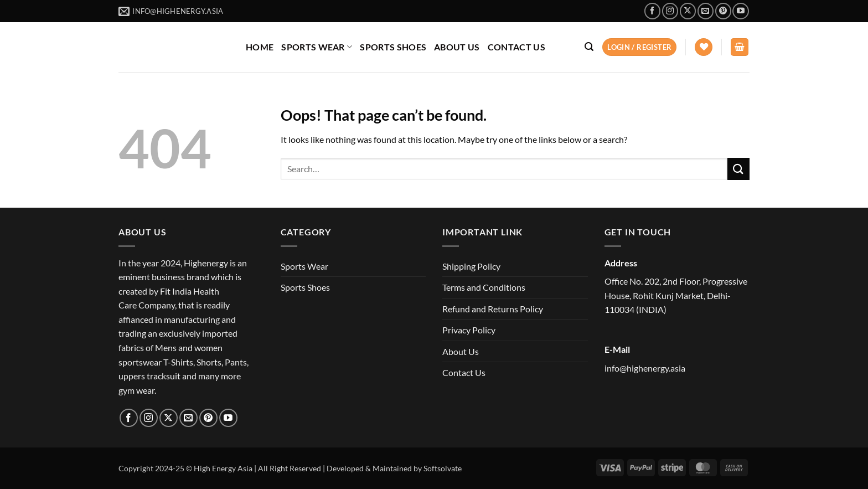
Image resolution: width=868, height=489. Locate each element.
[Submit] (738, 169)
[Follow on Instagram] (670, 11)
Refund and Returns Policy (493, 309)
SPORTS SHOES (393, 47)
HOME (260, 47)
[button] (589, 47)
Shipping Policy (471, 266)
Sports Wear (304, 266)
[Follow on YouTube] (740, 11)
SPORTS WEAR (317, 47)
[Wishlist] (704, 47)
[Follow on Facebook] (652, 11)
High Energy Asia (223, 468)
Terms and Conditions (484, 287)
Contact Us (464, 372)
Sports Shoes (305, 287)
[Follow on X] (688, 11)
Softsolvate (443, 468)
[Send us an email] (706, 11)
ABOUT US (457, 47)
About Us (461, 351)
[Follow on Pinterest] (723, 11)
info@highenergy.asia (645, 368)
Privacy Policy (469, 330)
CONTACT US (516, 47)
